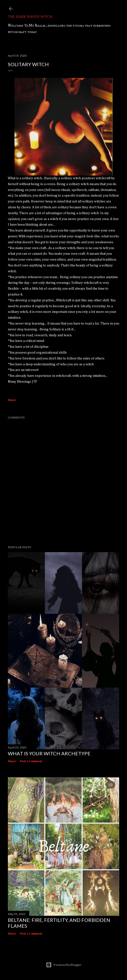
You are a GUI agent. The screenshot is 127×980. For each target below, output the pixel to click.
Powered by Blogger (64, 965)
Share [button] (12, 400)
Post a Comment (31, 761)
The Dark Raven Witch (30, 17)
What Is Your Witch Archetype (49, 753)
